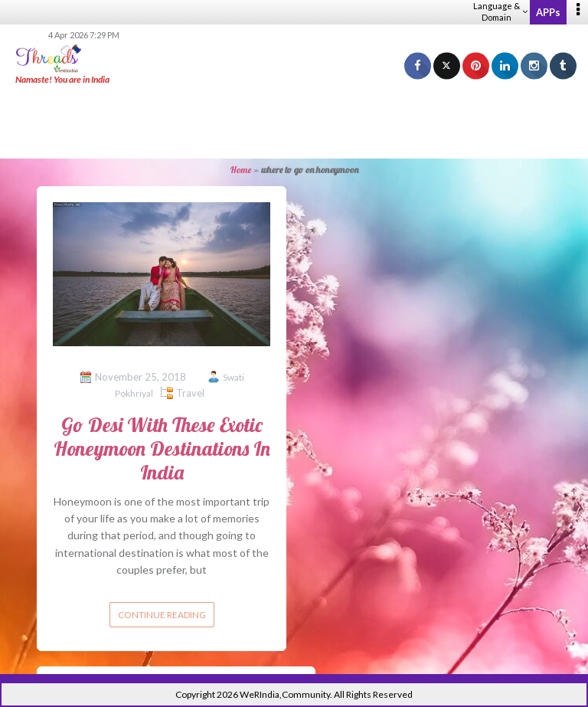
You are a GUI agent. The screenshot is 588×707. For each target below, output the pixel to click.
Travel (190, 393)
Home (241, 170)
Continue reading (162, 615)
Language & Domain (500, 11)
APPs (548, 12)
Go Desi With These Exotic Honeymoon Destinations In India (162, 448)
